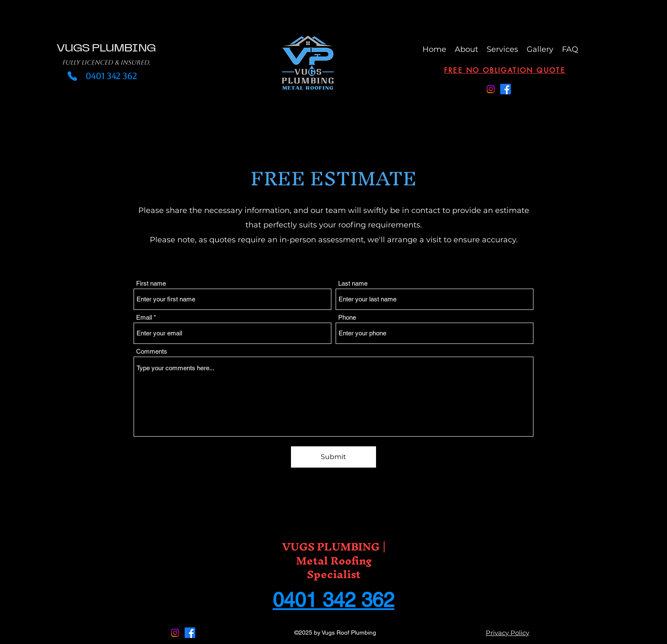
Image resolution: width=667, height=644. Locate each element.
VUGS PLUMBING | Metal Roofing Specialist (334, 560)
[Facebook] (506, 89)
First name (151, 283)
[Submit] (333, 457)
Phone (347, 317)
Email (144, 317)
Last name (353, 283)
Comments (152, 351)
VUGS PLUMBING (106, 48)
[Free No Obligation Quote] (505, 70)
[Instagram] (491, 89)
